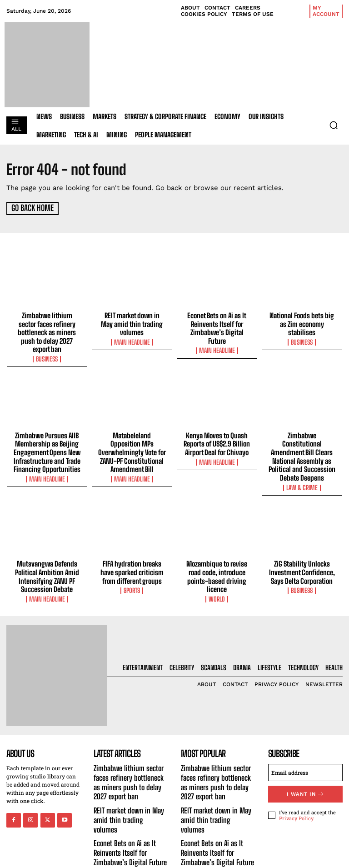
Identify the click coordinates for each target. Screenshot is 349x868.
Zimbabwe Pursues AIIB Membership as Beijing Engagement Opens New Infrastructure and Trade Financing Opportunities (47, 442)
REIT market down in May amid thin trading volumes (132, 323)
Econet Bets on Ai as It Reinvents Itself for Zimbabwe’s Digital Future (217, 327)
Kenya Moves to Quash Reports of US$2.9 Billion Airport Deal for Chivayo (217, 434)
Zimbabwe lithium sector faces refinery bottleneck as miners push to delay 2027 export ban (47, 327)
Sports (132, 570)
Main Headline (132, 341)
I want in (305, 772)
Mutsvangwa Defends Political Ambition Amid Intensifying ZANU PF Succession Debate (47, 556)
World (217, 578)
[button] (334, 125)
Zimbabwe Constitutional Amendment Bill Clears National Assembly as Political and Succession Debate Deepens (302, 442)
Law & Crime (302, 468)
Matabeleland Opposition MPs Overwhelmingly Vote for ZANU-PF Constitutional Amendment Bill (132, 442)
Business (47, 349)
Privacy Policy (296, 796)
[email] (305, 751)
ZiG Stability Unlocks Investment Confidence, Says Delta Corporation (302, 552)
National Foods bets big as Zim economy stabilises (302, 323)
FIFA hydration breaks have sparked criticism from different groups (132, 552)
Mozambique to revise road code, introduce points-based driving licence (217, 556)
